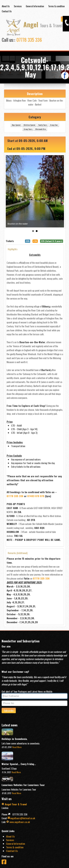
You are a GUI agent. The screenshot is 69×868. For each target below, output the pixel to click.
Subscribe (9, 710)
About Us (6, 6)
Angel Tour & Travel (14, 804)
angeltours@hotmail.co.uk (21, 818)
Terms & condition (56, 6)
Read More (17, 747)
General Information (35, 6)
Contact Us (7, 11)
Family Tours (55, 125)
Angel (43, 24)
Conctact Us (12, 851)
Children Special (42, 125)
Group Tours (40, 129)
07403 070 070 (48, 496)
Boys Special (29, 125)
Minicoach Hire (53, 129)
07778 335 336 (29, 40)
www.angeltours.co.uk (18, 822)
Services (18, 6)
